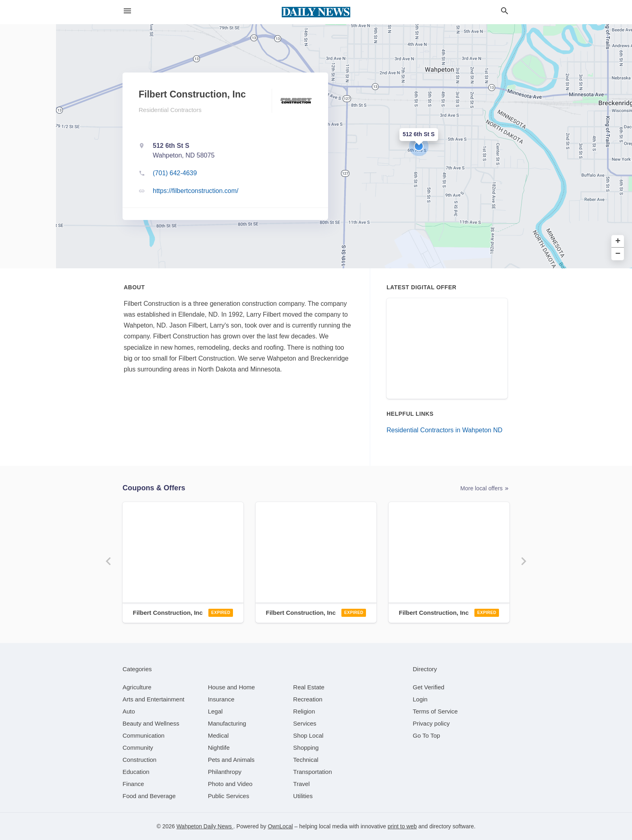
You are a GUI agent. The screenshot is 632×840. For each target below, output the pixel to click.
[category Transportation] (312, 772)
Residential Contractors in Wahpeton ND (445, 430)
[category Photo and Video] (230, 784)
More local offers (485, 488)
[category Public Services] (229, 796)
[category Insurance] (221, 699)
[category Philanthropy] (225, 772)
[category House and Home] (232, 687)
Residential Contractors (170, 110)
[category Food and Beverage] (149, 796)
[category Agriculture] (137, 687)
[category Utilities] (303, 796)
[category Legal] (215, 711)
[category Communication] (143, 735)
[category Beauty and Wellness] (151, 723)
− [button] (618, 254)
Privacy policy (431, 723)
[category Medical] (218, 735)
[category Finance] (133, 784)
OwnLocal (280, 826)
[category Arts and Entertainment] (153, 699)
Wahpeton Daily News (205, 826)
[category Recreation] (308, 699)
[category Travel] (301, 784)
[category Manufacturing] (227, 723)
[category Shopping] (306, 748)
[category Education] (136, 772)
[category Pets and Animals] (231, 760)
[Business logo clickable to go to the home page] (316, 12)
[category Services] (305, 723)
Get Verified (428, 687)
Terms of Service (435, 711)
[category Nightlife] (219, 748)
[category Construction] (139, 760)
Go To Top (426, 735)
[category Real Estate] (309, 687)
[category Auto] (129, 711)
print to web (402, 826)
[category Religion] (304, 711)
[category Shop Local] (308, 735)
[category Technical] (306, 760)
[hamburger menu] (127, 11)
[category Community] (138, 748)
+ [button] (618, 242)
